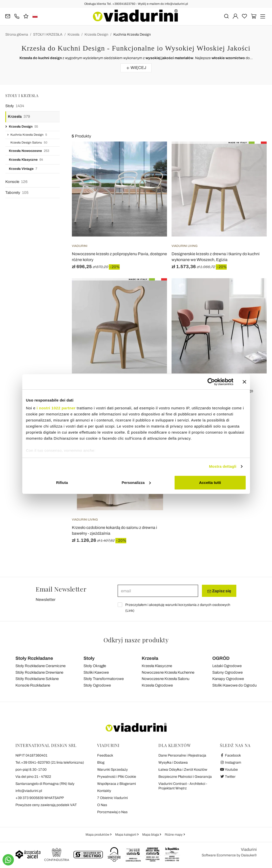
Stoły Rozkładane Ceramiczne (40, 666)
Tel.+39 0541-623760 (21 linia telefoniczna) (50, 763)
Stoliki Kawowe (96, 672)
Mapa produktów (98, 835)
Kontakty (104, 791)
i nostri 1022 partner (56, 408)
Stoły (15, 106)
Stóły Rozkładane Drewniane (39, 672)
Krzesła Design (96, 34)
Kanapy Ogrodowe (228, 679)
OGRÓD (221, 658)
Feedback (105, 755)
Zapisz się (219, 591)
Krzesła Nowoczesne (29, 151)
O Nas (102, 805)
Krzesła (74, 34)
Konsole (16, 182)
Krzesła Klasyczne (26, 160)
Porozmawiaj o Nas (112, 812)
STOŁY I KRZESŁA (48, 34)
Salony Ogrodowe (227, 672)
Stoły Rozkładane (34, 658)
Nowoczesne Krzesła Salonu (165, 679)
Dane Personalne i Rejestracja (182, 755)
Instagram (231, 763)
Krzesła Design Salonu (29, 143)
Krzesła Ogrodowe (157, 685)
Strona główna (17, 34)
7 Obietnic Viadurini (112, 798)
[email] (158, 591)
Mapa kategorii (126, 835)
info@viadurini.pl (29, 791)
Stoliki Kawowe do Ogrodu (234, 685)
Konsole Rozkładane (33, 685)
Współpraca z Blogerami (117, 784)
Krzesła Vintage (23, 169)
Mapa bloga (151, 835)
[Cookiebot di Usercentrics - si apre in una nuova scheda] (211, 382)
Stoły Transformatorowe (104, 679)
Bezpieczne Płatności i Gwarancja (185, 777)
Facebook (231, 755)
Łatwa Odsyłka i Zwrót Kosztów (183, 770)
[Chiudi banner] (244, 382)
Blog (101, 763)
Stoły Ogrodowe (97, 685)
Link (130, 611)
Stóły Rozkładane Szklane (37, 679)
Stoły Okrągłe (95, 666)
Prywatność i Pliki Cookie (117, 777)
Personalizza (136, 483)
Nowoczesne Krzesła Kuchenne (168, 672)
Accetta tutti (210, 483)
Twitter (228, 777)
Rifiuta (62, 483)
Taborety (17, 193)
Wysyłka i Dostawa (173, 763)
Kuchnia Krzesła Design (132, 34)
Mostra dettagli (223, 466)
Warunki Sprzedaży (112, 770)
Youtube (229, 770)
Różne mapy (174, 835)
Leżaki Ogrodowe (227, 666)
